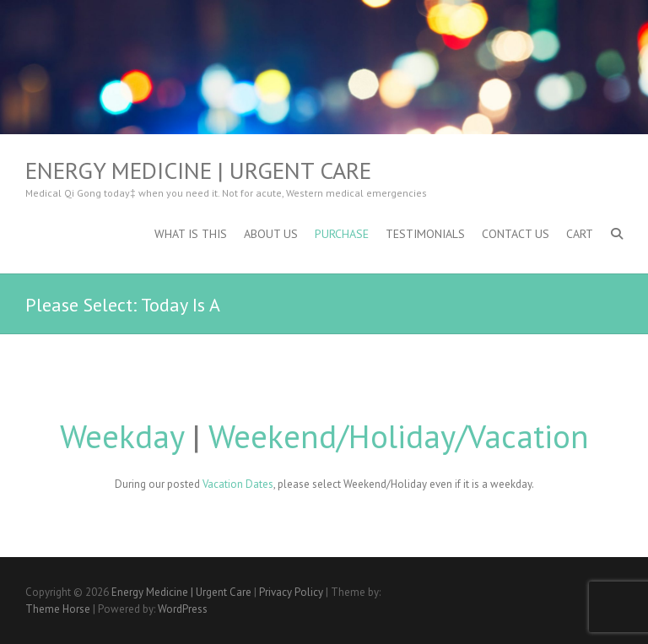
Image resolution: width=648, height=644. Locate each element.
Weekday (122, 436)
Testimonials (425, 234)
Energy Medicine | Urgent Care (198, 170)
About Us (271, 234)
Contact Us (516, 234)
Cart (580, 234)
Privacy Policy (291, 592)
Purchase (342, 234)
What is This (191, 234)
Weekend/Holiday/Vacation (399, 436)
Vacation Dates (238, 484)
